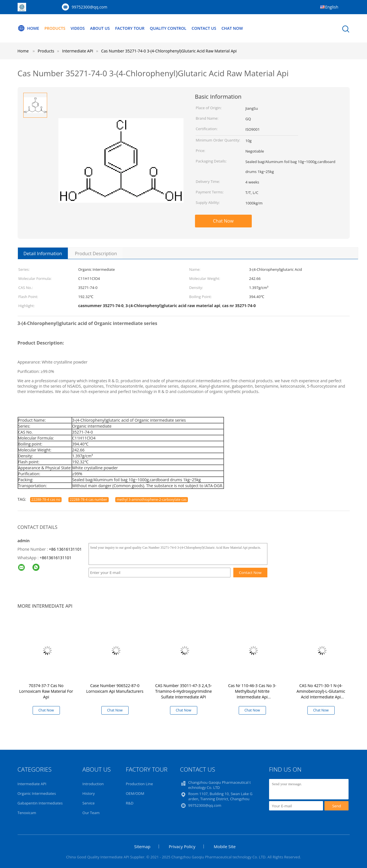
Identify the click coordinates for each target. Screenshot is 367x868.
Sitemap (142, 846)
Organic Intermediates (37, 793)
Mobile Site (225, 846)
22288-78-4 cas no (46, 500)
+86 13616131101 (65, 549)
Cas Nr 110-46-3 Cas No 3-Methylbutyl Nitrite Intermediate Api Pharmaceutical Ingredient (252, 694)
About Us (100, 28)
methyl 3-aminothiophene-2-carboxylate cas (152, 500)
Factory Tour (130, 28)
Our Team (91, 813)
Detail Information (43, 254)
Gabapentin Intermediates (40, 803)
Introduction (93, 784)
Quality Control (168, 28)
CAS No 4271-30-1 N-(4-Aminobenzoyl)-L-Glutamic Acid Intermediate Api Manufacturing (321, 694)
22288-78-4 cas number (89, 500)
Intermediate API (32, 784)
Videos (78, 28)
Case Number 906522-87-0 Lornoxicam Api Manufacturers (115, 688)
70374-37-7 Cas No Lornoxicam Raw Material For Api (46, 691)
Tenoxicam (27, 813)
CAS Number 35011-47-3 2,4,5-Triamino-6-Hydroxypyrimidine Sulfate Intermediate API (184, 691)
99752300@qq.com (90, 7)
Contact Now (250, 573)
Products (55, 28)
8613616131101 (56, 558)
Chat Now (232, 28)
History (88, 793)
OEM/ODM (135, 793)
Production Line (139, 784)
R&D (130, 803)
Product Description (96, 254)
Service (88, 803)
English (332, 7)
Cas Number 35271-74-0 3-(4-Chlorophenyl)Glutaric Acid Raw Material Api (169, 51)
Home (28, 28)
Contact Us (204, 28)
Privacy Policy (182, 846)
